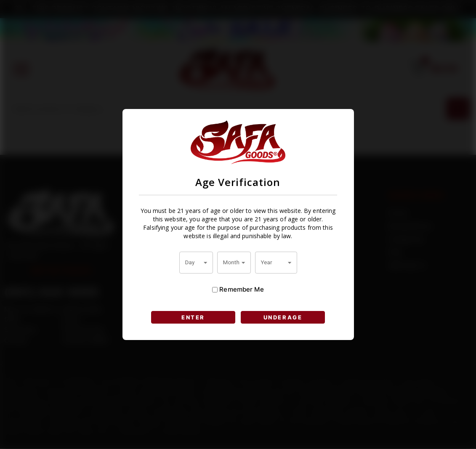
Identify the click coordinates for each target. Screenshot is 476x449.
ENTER (193, 317)
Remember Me (238, 290)
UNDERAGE (283, 317)
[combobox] (196, 263)
